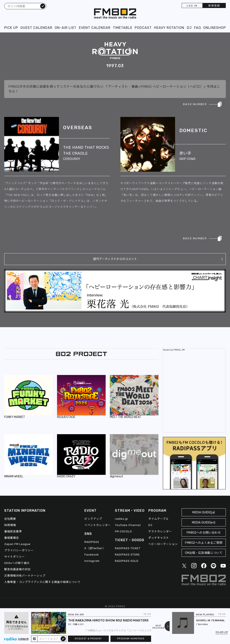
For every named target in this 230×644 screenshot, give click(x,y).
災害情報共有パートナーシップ (25, 576)
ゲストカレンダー (160, 531)
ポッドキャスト (159, 538)
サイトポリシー (15, 557)
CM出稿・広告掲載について (204, 553)
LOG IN (192, 6)
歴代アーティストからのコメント (115, 259)
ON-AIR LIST (66, 28)
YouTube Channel (128, 525)
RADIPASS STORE (127, 555)
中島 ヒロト (78, 624)
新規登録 (214, 6)
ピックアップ (93, 519)
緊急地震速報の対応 (17, 569)
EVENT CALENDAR (95, 28)
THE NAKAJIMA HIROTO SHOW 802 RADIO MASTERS (108, 620)
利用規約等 (23, 639)
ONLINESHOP (215, 28)
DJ (189, 28)
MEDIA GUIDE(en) (204, 523)
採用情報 (10, 525)
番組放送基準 (13, 531)
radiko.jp (121, 519)
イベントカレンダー (98, 525)
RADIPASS (92, 542)
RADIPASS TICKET (128, 548)
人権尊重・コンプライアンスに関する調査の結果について (42, 582)
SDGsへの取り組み (17, 563)
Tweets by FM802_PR (174, 350)
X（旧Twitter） (95, 548)
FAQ (197, 28)
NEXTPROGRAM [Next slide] (158, 627)
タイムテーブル (159, 519)
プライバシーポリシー (19, 550)
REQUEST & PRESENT (88, 639)
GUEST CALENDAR (36, 28)
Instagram (92, 561)
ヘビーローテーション (163, 544)
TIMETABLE (123, 28)
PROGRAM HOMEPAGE (131, 639)
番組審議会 (12, 538)
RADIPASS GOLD (127, 561)
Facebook (92, 555)
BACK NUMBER (195, 104)
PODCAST (143, 28)
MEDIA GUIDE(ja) (204, 512)
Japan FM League (17, 544)
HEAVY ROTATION (169, 28)
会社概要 (10, 519)
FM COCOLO (123, 531)
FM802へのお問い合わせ (204, 533)
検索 (43, 6)
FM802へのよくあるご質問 (204, 543)
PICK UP (11, 28)
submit (63, 639)
